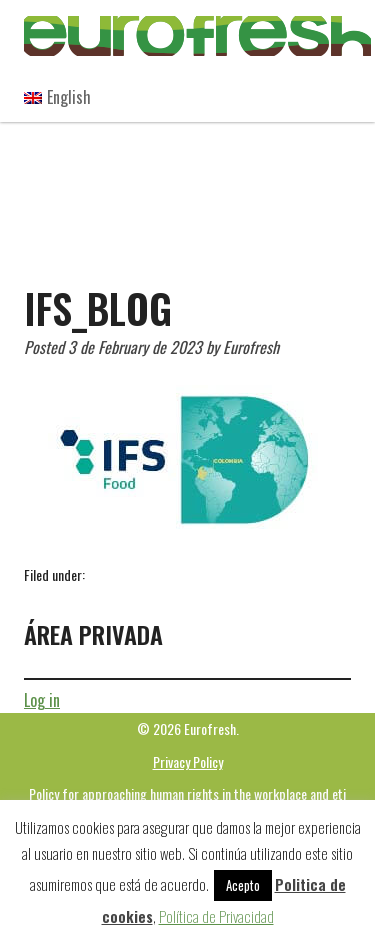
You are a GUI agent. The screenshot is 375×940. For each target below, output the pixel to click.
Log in (42, 700)
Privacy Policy (188, 761)
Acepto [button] (243, 885)
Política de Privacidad (216, 916)
